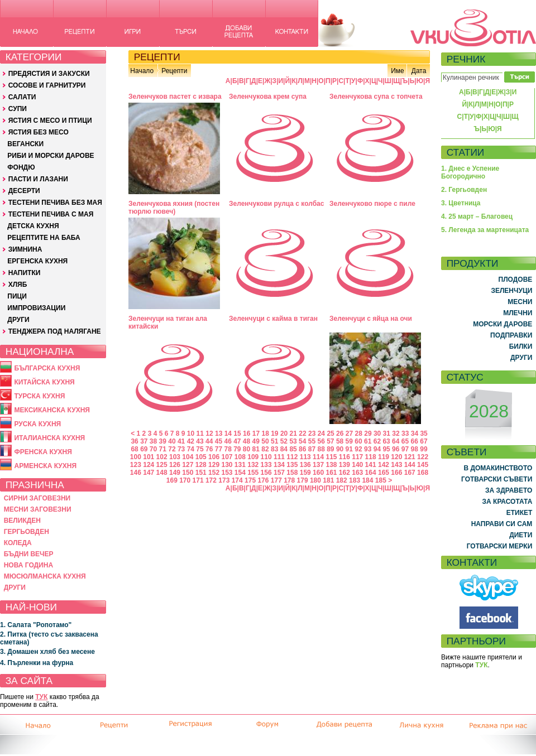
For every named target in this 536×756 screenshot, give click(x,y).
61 (368, 441)
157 (279, 473)
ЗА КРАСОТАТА (508, 502)
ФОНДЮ (21, 167)
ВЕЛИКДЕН (22, 521)
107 (227, 457)
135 (292, 465)
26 (340, 434)
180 (315, 480)
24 (321, 434)
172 (211, 480)
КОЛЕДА (18, 543)
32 (396, 434)
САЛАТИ (22, 97)
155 (253, 473)
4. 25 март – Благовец (477, 216)
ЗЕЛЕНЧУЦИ (511, 291)
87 (312, 449)
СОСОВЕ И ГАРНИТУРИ (47, 85)
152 (214, 473)
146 (136, 473)
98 (415, 449)
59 (349, 441)
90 (340, 449)
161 (331, 473)
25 (330, 434)
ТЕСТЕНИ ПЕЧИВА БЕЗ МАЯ (55, 203)
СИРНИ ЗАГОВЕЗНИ (37, 498)
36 (134, 441)
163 (357, 473)
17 (256, 434)
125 (162, 465)
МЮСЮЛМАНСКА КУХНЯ (45, 576)
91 (349, 449)
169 (172, 480)
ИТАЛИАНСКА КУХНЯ (49, 438)
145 (423, 465)
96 (396, 449)
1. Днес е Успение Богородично (470, 172)
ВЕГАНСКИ (25, 144)
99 (423, 449)
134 (279, 465)
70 (153, 449)
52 (284, 441)
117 (357, 457)
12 (209, 434)
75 (200, 449)
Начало (142, 71)
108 (240, 457)
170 (185, 480)
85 (293, 449)
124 (149, 465)
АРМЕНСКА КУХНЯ (45, 466)
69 (144, 449)
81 (256, 449)
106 (214, 457)
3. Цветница (461, 203)
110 (266, 457)
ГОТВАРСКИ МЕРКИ (500, 546)
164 (371, 473)
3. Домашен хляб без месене (47, 652)
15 (237, 434)
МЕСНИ (520, 302)
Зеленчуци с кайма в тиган (273, 319)
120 (396, 457)
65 (405, 441)
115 (331, 457)
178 (289, 480)
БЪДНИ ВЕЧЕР (29, 554)
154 (240, 473)
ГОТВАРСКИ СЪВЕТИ (497, 479)
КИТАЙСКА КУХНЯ (44, 382)
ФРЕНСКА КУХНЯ (43, 452)
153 (227, 473)
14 (228, 434)
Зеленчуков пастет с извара (175, 97)
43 (200, 441)
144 (410, 465)
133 (266, 465)
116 (344, 457)
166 (396, 473)
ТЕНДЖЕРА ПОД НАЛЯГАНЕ (55, 331)
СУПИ (18, 109)
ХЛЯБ (18, 285)
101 (149, 457)
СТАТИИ (466, 152)
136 (305, 465)
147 (149, 473)
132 (253, 465)
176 (263, 480)
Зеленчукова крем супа (268, 97)
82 (265, 449)
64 (396, 441)
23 (312, 434)
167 (410, 473)
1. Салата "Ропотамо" (36, 625)
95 (386, 449)
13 (219, 434)
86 (302, 449)
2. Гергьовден (464, 190)
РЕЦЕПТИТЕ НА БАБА (44, 238)
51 (274, 441)
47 (237, 441)
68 (134, 449)
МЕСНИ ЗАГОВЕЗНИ (38, 509)
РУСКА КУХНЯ (37, 424)
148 (162, 473)
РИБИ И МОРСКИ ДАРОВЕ (51, 156)
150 (188, 473)
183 (355, 480)
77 (219, 449)
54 (302, 441)
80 (247, 449)
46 (228, 441)
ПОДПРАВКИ (511, 335)
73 (181, 449)
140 (357, 465)
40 (172, 441)
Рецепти (174, 71)
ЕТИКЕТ (520, 513)
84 (284, 449)
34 (415, 434)
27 (349, 434)
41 (181, 441)
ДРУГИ (18, 320)
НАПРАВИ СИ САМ (502, 524)
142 (384, 465)
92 (358, 449)
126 (175, 465)
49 (256, 441)
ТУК (41, 697)
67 (423, 441)
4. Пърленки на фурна (37, 663)
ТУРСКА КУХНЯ (39, 396)
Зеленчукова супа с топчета (376, 97)
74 (191, 449)
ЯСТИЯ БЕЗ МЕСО (39, 132)
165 (384, 473)
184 (367, 480)
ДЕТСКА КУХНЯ (33, 226)
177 (276, 480)
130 (227, 465)
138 (331, 465)
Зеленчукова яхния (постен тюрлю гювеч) (174, 208)
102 (162, 457)
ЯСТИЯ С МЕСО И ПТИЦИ (50, 121)
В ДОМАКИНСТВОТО (498, 468)
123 (136, 465)
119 (384, 457)
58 (340, 441)
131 (240, 465)
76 (209, 449)
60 (358, 441)
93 (368, 449)
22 (302, 434)
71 (163, 449)
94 (377, 449)
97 (405, 449)
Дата (419, 71)
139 (344, 465)
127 (188, 465)
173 (224, 480)
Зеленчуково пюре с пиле (372, 204)
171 (198, 480)
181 (328, 480)
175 (250, 480)
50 (265, 441)
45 (219, 441)
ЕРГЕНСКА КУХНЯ (37, 261)
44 (209, 441)
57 (330, 441)
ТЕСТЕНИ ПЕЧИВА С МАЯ (51, 214)
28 (359, 434)
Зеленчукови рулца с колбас (276, 204)
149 (175, 473)
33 (405, 434)
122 (423, 457)
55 (312, 441)
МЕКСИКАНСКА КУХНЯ (52, 410)
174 (237, 480)
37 (144, 441)
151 (201, 473)
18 (265, 434)
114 (318, 457)
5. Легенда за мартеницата (485, 230)
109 (253, 457)
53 (293, 441)
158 (292, 473)
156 (266, 473)
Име (398, 71)
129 (214, 465)
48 (247, 441)
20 (284, 434)
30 (377, 434)
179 (303, 480)
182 (342, 480)
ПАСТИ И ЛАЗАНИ (38, 179)
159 (305, 473)
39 (163, 441)
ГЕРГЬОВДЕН (27, 532)
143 (396, 465)
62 (377, 441)
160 (318, 473)
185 (381, 480)
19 (274, 434)
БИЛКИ (521, 346)
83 (274, 449)
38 (153, 441)
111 (279, 457)
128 (201, 465)
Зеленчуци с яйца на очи (371, 319)
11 (200, 434)
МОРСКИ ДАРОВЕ (502, 324)
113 (305, 457)
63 (386, 441)
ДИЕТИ (521, 535)
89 (330, 449)
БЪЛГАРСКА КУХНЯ (47, 368)
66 (415, 441)
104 (188, 457)
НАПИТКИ (25, 273)
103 (175, 457)
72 (172, 449)
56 (321, 441)
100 (136, 457)
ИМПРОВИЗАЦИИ (36, 308)
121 (410, 457)
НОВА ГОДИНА (28, 565)
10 (191, 434)
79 (237, 449)
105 (201, 457)
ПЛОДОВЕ (516, 280)
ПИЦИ (17, 296)
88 (321, 449)
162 (344, 473)
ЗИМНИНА (25, 249)
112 (292, 457)
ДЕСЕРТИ (24, 191)
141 (371, 465)
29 (368, 434)
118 (371, 457)
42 (191, 441)
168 (423, 473)
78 (228, 449)
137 (318, 465)
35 (423, 434)
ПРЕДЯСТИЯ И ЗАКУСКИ (49, 74)
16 (247, 434)
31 (387, 434)
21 (293, 434)
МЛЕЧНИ (518, 313)
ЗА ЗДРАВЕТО (509, 490)
